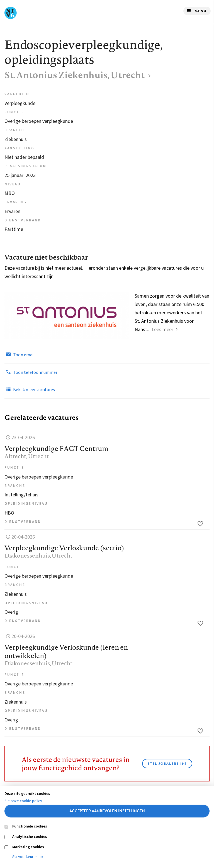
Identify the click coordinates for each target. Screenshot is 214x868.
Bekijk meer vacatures (30, 389)
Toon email (20, 355)
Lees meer (162, 330)
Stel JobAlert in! (167, 764)
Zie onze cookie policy (23, 801)
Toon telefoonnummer (31, 372)
